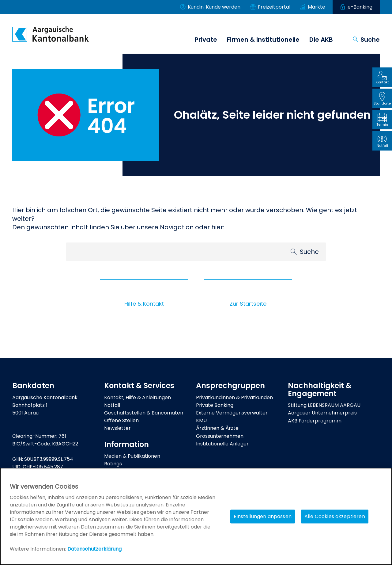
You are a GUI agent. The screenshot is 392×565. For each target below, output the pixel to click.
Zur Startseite (248, 304)
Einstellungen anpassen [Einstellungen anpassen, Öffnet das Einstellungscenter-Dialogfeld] (263, 516)
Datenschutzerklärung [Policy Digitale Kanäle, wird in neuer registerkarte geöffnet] (94, 549)
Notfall (112, 405)
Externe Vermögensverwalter (232, 413)
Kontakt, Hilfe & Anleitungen (138, 397)
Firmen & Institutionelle (263, 40)
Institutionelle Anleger (222, 444)
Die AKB (321, 40)
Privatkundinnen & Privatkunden (234, 397)
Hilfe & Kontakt (144, 304)
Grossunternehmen (220, 436)
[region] (196, 516)
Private (206, 40)
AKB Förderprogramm (315, 421)
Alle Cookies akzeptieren (335, 516)
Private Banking (215, 405)
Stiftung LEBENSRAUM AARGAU (324, 405)
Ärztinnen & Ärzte (217, 428)
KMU (201, 420)
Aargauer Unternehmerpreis (322, 413)
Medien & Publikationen (132, 456)
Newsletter (117, 428)
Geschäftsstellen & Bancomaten (144, 413)
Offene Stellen (121, 420)
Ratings (113, 464)
